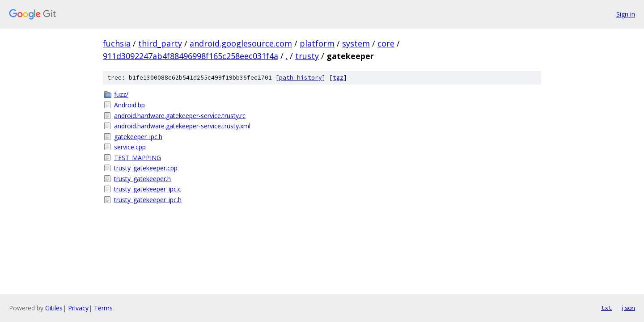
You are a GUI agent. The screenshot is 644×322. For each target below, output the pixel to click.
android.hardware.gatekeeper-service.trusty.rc (180, 116)
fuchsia (117, 43)
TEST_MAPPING (138, 158)
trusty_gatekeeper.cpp (146, 168)
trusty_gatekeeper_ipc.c (148, 189)
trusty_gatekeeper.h (142, 179)
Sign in (626, 14)
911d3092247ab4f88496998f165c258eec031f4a (191, 56)
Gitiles (54, 308)
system (356, 43)
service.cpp (130, 147)
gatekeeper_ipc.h (138, 137)
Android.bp (129, 105)
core (386, 43)
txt (606, 308)
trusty (307, 56)
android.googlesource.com (241, 43)
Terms (103, 308)
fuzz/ (121, 94)
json (628, 308)
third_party (160, 43)
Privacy (78, 308)
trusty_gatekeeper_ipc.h (148, 200)
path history (301, 78)
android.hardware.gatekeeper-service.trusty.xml (182, 126)
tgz (338, 78)
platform (317, 43)
